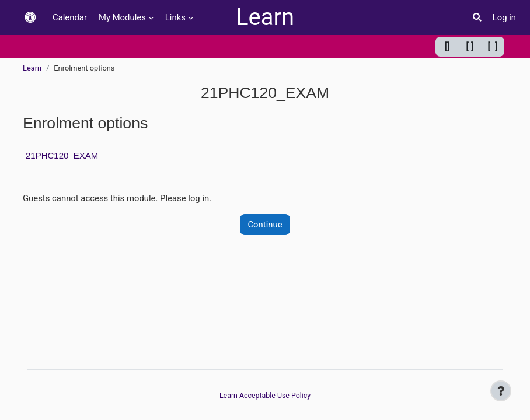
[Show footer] (501, 391)
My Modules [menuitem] (122, 17)
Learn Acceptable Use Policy (265, 395)
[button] (30, 18)
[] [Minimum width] (447, 46)
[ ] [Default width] (470, 46)
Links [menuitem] (175, 17)
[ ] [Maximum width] (493, 46)
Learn (265, 17)
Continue (265, 225)
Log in (504, 17)
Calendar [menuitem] (70, 17)
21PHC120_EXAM (62, 155)
